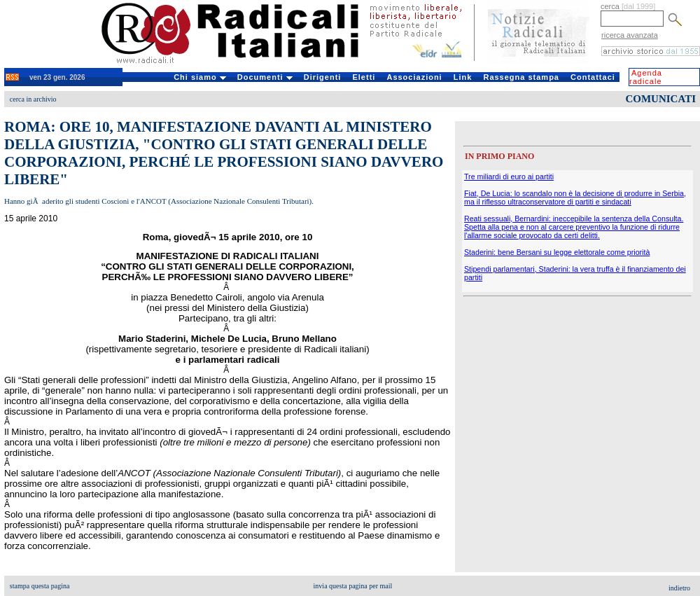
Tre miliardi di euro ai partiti (509, 176)
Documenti (265, 77)
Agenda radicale (646, 77)
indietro (679, 588)
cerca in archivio (33, 99)
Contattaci (593, 77)
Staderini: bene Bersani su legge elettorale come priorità (557, 252)
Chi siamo (200, 77)
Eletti (364, 77)
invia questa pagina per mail (353, 586)
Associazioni (414, 77)
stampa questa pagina (40, 586)
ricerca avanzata (630, 35)
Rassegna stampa (521, 77)
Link (463, 77)
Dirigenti (323, 77)
